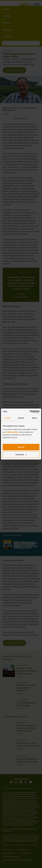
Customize (21, 454)
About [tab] (34, 418)
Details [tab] (21, 418)
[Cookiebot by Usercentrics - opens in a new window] (30, 412)
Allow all (21, 447)
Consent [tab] (8, 418)
